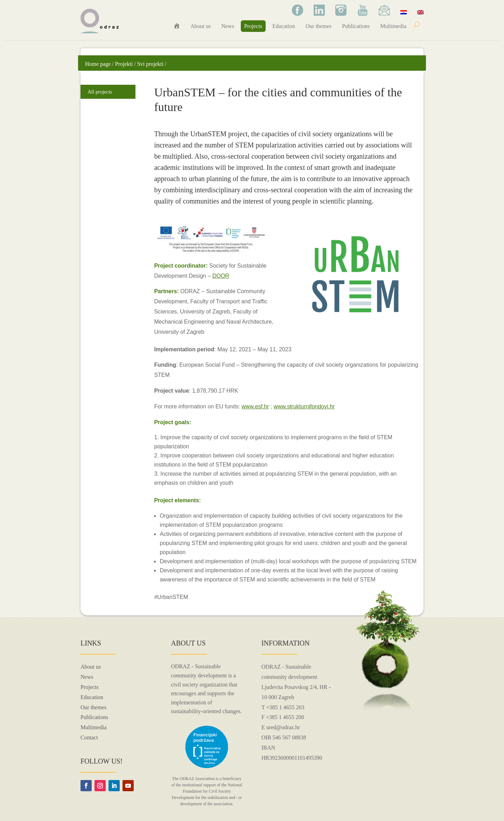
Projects (253, 26)
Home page (98, 64)
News (227, 26)
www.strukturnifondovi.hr (304, 406)
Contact (89, 737)
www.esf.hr (255, 406)
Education (284, 26)
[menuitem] (404, 12)
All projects (100, 92)
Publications (356, 26)
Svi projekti (150, 64)
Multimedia (393, 26)
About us (201, 26)
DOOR (221, 276)
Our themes (318, 26)
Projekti (124, 64)
